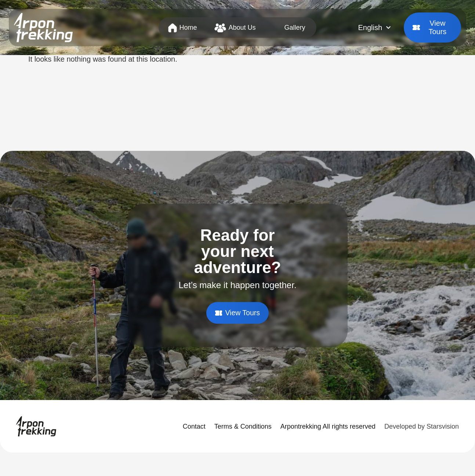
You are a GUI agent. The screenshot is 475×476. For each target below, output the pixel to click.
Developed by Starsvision (422, 426)
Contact (194, 426)
